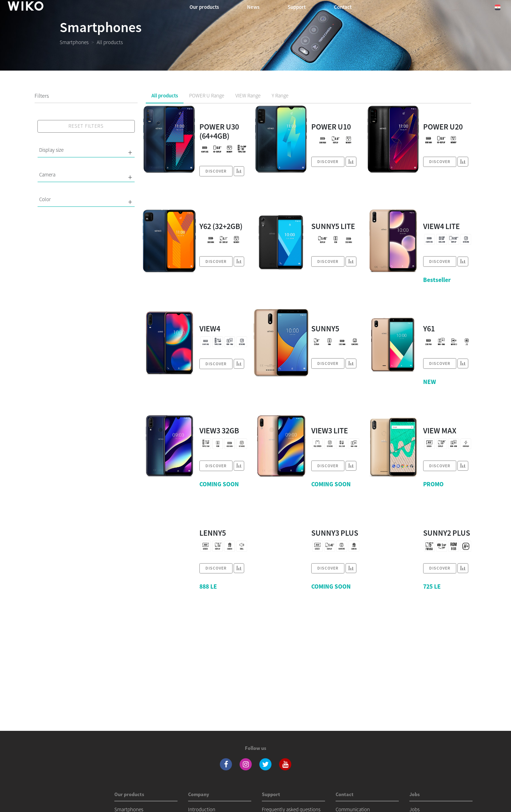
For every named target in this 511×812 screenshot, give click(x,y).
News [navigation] (253, 7)
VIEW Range (248, 95)
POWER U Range (207, 95)
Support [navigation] (297, 7)
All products (165, 95)
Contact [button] (343, 7)
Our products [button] (204, 7)
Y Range (280, 95)
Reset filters (86, 126)
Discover (216, 171)
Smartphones (74, 42)
